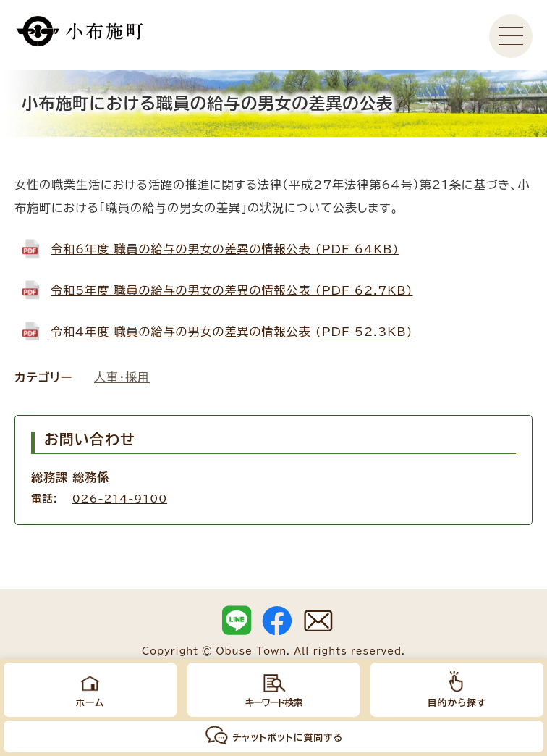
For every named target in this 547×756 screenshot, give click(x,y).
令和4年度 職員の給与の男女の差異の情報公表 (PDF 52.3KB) (232, 332)
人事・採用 (122, 377)
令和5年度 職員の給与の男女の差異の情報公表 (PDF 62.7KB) (232, 290)
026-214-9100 (120, 499)
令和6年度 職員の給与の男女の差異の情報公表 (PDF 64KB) (225, 249)
